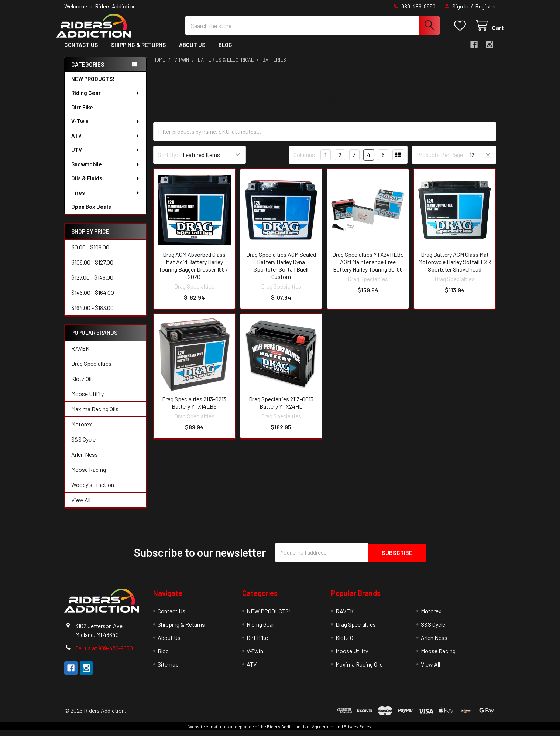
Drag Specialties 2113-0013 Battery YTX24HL (281, 408)
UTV (106, 156)
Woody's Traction (93, 490)
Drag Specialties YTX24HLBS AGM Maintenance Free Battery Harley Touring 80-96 (368, 268)
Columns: (305, 161)
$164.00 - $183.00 (92, 314)
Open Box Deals (91, 213)
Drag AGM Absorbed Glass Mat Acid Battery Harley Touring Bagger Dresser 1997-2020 (194, 271)
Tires (106, 199)
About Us (192, 51)
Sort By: (168, 161)
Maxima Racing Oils (95, 415)
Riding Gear (106, 99)
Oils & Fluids (106, 184)
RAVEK (80, 354)
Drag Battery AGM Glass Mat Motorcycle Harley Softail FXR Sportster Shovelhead (455, 268)
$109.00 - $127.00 (92, 268)
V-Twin (106, 127)
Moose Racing (89, 475)
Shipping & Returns (138, 51)
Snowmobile (106, 170)
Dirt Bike (82, 113)
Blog (225, 51)
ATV (106, 142)
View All (81, 506)
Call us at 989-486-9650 (104, 653)
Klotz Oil (81, 384)
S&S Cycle (83, 445)
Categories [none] (88, 70)
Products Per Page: (441, 161)
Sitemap (168, 670)
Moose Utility (87, 400)
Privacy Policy (357, 732)
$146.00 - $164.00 (93, 299)
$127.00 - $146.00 (92, 284)
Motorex (82, 430)
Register (486, 6)
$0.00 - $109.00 (90, 253)
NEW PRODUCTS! (93, 85)
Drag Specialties (91, 369)
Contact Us (81, 51)
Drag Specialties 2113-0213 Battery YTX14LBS (194, 408)
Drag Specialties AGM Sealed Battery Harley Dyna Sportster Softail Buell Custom (281, 271)
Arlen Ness (85, 460)
